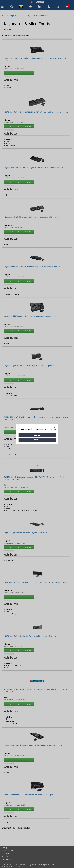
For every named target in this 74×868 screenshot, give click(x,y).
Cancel (37, 202)
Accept (37, 197)
